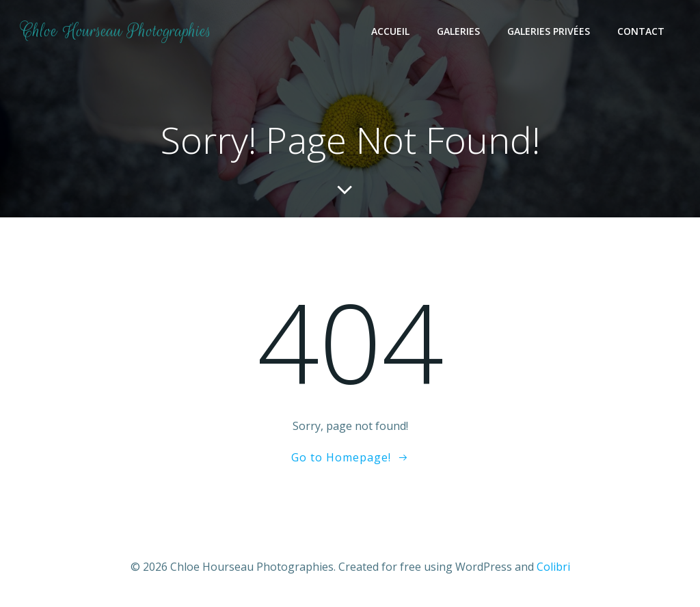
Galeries (458, 31)
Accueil (390, 31)
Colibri (553, 567)
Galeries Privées (549, 31)
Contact (641, 31)
